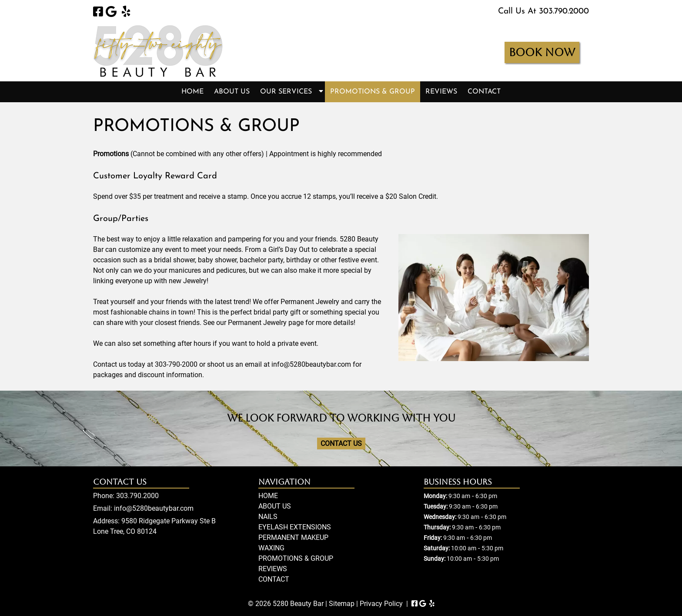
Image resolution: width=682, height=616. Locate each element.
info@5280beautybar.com (311, 364)
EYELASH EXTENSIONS (295, 527)
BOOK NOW (542, 52)
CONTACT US (341, 444)
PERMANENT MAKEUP (293, 537)
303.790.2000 (137, 496)
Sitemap (342, 604)
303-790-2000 (176, 364)
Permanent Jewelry (310, 302)
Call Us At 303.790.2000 (543, 12)
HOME (192, 92)
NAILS (268, 517)
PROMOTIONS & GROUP (373, 92)
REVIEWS (441, 92)
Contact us (110, 364)
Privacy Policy (381, 604)
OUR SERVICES (286, 92)
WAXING (271, 548)
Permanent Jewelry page (266, 323)
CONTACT (484, 92)
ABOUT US (232, 92)
